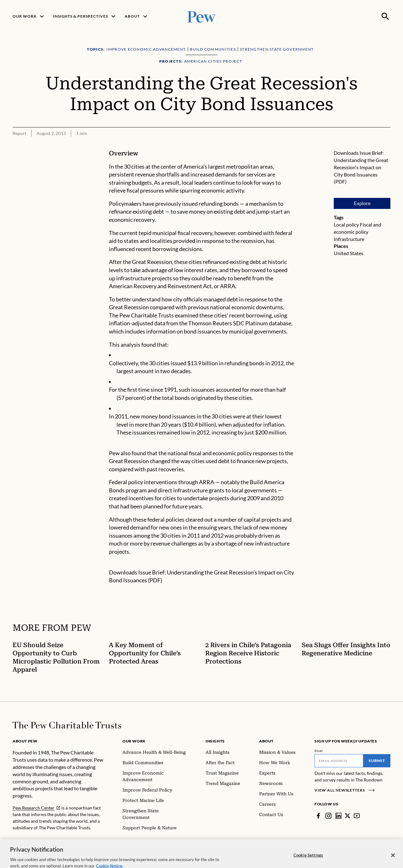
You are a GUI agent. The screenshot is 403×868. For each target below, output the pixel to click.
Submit (377, 761)
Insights (215, 741)
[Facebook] (318, 816)
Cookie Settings (308, 859)
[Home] (67, 725)
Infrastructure (349, 239)
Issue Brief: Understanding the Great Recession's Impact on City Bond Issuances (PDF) (361, 167)
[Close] (393, 860)
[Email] (339, 761)
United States (349, 253)
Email (319, 751)
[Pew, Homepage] (201, 16)
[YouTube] (357, 816)
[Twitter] (348, 816)
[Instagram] (328, 816)
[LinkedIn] (338, 816)
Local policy (346, 224)
